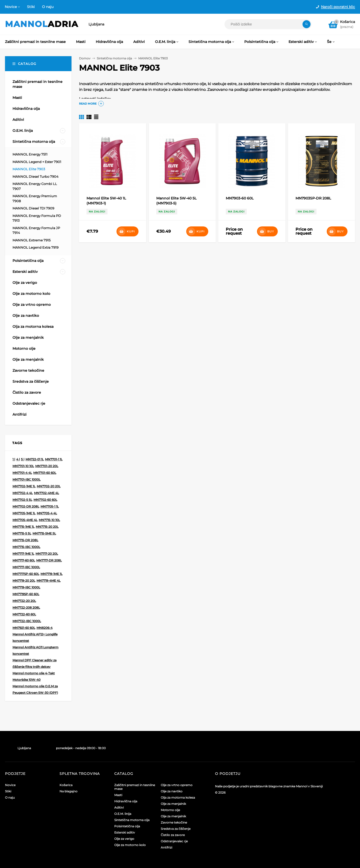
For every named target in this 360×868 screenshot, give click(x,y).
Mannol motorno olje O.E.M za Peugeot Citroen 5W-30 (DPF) (35, 689)
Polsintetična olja (127, 826)
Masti (118, 795)
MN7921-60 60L (24, 628)
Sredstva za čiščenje (176, 829)
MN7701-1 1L (54, 459)
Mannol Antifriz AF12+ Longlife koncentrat (35, 637)
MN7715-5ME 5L (44, 533)
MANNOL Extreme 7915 (31, 240)
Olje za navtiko (172, 791)
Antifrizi (166, 847)
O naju (48, 7)
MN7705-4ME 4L (25, 520)
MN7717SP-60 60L (26, 574)
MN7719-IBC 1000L (26, 587)
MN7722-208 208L (26, 608)
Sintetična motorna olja (132, 820)
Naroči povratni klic (338, 7)
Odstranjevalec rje (174, 841)
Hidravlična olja (126, 801)
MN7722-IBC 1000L (27, 621)
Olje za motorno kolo (130, 845)
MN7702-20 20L (49, 486)
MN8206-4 (44, 628)
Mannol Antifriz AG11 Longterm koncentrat (35, 650)
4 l (18, 459)
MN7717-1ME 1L (23, 554)
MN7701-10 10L (23, 466)
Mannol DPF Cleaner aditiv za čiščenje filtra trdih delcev (34, 663)
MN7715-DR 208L (25, 540)
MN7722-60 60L (24, 614)
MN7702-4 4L (23, 493)
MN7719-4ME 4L (48, 581)
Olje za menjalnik (173, 804)
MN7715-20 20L (47, 527)
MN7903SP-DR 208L (313, 198)
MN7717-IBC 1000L (26, 567)
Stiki (31, 7)
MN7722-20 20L (24, 601)
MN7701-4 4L (22, 473)
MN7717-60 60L (24, 560)
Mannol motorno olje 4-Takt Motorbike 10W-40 (34, 676)
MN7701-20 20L (47, 466)
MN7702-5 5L (22, 500)
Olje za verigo (124, 839)
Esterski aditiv (125, 832)
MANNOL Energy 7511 (30, 154)
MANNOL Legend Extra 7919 (35, 247)
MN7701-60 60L (45, 473)
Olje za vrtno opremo (177, 785)
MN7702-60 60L (45, 500)
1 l (14, 459)
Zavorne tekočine (174, 822)
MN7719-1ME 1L (51, 574)
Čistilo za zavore (173, 835)
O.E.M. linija (123, 814)
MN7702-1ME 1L (24, 486)
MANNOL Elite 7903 (29, 169)
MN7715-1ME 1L (23, 527)
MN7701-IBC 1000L (26, 479)
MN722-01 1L (35, 459)
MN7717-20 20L (47, 554)
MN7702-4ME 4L (46, 493)
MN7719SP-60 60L (26, 594)
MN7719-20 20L (24, 581)
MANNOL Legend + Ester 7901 (37, 162)
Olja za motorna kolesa (178, 797)
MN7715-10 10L (49, 520)
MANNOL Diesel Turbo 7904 (35, 176)
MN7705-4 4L (47, 513)
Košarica (66, 785)
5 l (23, 459)
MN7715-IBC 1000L (26, 547)
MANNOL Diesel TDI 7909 (33, 208)
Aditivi (119, 807)
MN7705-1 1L (50, 506)
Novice (11, 7)
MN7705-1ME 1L (24, 513)
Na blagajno (68, 791)
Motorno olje (170, 810)
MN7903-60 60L (240, 198)
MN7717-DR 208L (49, 560)
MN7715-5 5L (22, 533)
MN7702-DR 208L (26, 506)
